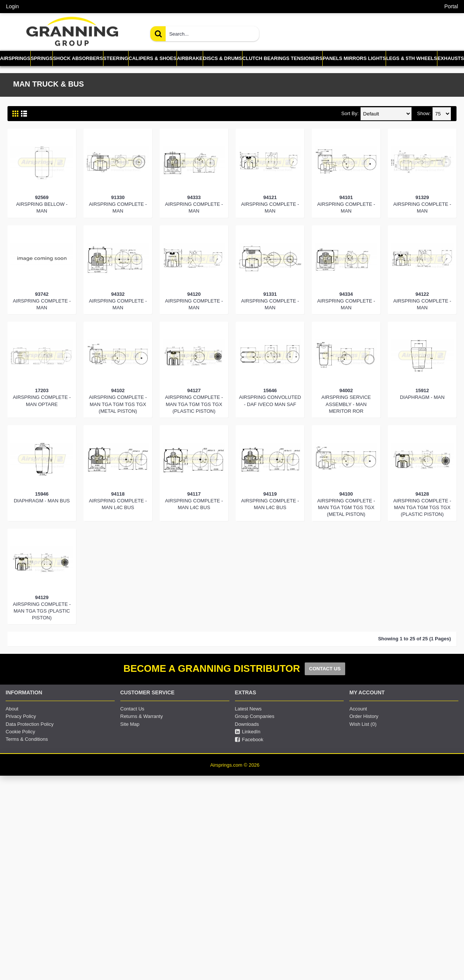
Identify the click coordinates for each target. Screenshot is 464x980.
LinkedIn (248, 732)
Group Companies (255, 716)
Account (358, 709)
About (12, 709)
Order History (364, 716)
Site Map (130, 724)
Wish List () (363, 724)
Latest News (248, 709)
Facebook (249, 740)
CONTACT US (325, 669)
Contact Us (132, 709)
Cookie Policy (20, 732)
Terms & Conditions (27, 739)
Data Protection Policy (30, 724)
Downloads (247, 724)
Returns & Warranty (142, 716)
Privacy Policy (21, 716)
